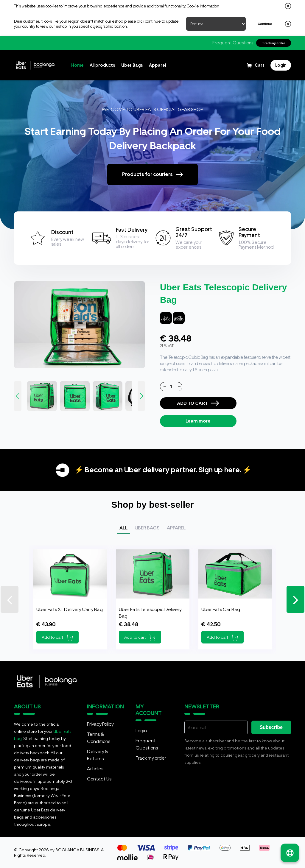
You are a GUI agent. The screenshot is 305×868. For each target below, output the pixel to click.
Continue (265, 24)
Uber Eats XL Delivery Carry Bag (70, 609)
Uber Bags (132, 65)
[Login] (281, 65)
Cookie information (203, 6)
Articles (95, 769)
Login (141, 731)
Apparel (157, 65)
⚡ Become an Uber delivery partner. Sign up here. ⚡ (163, 470)
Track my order (274, 43)
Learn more (198, 421)
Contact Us (99, 779)
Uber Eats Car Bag (221, 609)
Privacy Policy (100, 724)
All (123, 528)
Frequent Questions (233, 43)
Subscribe (271, 727)
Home (77, 65)
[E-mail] (216, 727)
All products (102, 65)
